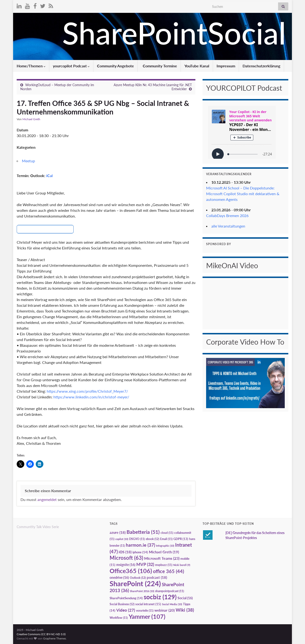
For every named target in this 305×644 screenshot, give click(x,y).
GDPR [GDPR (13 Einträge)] (181, 539)
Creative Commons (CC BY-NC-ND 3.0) (41, 634)
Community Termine (159, 66)
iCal (49, 176)
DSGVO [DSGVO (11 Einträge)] (137, 539)
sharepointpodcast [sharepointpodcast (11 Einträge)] (170, 591)
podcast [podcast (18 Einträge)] (157, 577)
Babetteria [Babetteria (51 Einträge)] (143, 532)
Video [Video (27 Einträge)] (126, 610)
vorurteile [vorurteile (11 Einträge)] (145, 610)
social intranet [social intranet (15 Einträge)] (148, 604)
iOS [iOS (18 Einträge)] (125, 552)
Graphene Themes (55, 638)
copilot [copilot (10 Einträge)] (122, 539)
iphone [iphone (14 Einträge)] (140, 552)
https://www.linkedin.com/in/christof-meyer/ (91, 397)
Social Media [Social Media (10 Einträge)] (172, 604)
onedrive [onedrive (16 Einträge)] (119, 577)
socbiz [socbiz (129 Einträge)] (160, 597)
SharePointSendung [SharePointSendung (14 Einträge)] (126, 598)
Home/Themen (31, 66)
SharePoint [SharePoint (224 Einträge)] (135, 583)
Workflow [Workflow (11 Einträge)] (119, 617)
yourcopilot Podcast (71, 66)
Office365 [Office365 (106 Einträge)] (131, 570)
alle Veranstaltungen (228, 226)
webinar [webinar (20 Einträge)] (165, 610)
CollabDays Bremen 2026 (227, 215)
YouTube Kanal (197, 66)
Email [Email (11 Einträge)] (166, 539)
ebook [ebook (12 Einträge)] (152, 539)
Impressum (226, 66)
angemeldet (47, 499)
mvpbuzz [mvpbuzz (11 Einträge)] (164, 565)
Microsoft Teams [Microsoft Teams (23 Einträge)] (162, 558)
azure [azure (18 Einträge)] (118, 532)
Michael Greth (31, 119)
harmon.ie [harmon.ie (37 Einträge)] (140, 545)
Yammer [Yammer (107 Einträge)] (147, 616)
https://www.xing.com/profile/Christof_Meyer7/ (87, 391)
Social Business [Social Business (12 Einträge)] (122, 604)
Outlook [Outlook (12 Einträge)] (138, 577)
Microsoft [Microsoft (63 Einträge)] (126, 557)
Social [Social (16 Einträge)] (185, 598)
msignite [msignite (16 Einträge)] (126, 564)
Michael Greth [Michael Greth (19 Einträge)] (164, 552)
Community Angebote (115, 66)
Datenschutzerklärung (261, 66)
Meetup (28, 161)
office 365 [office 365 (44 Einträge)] (168, 571)
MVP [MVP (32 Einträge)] (145, 564)
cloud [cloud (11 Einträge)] (167, 533)
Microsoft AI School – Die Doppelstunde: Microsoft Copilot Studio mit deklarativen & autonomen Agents (243, 194)
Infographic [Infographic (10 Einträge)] (165, 545)
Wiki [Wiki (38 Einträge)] (185, 610)
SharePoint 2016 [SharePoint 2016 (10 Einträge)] (142, 591)
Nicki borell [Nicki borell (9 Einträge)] (182, 565)
